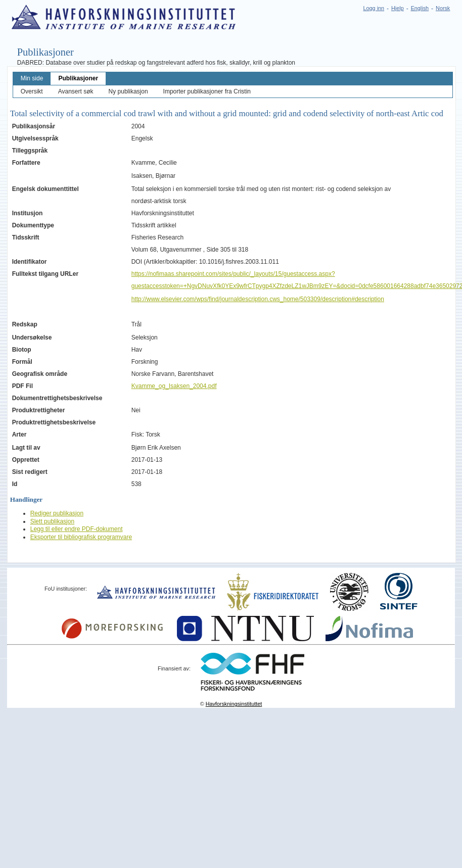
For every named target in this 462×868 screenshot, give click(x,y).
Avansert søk (76, 91)
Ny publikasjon (128, 91)
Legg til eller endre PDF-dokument (77, 529)
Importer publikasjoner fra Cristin (207, 91)
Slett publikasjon (52, 521)
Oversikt (32, 91)
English (420, 8)
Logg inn (374, 8)
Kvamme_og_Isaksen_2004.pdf (174, 386)
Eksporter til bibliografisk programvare (81, 537)
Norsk (443, 8)
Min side (32, 78)
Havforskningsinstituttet (234, 704)
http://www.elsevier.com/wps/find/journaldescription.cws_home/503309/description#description (258, 299)
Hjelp (398, 8)
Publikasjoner (78, 78)
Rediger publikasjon (57, 513)
